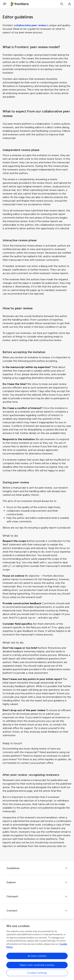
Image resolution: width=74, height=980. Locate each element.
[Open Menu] (5, 4)
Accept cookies (37, 957)
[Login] (70, 4)
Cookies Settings (37, 974)
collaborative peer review (30, 25)
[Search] (62, 4)
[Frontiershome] (20, 4)
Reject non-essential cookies (37, 967)
